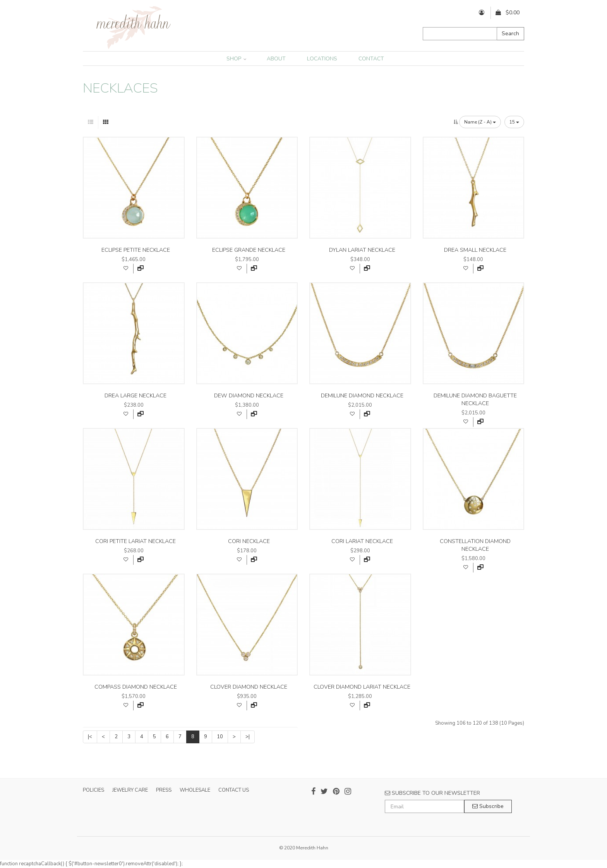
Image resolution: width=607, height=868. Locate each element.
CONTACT (371, 59)
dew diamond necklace (249, 396)
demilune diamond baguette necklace (475, 400)
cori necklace (249, 541)
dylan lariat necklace (362, 250)
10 (220, 737)
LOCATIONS (322, 59)
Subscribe (488, 806)
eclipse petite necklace (136, 250)
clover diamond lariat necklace (362, 687)
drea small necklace (475, 250)
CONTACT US (234, 790)
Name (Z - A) (480, 122)
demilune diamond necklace (362, 396)
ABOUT (276, 59)
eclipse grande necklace (249, 250)
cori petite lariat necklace (135, 541)
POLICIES (93, 790)
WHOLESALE (195, 790)
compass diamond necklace (136, 687)
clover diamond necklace (249, 687)
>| (248, 737)
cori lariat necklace (362, 541)
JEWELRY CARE (130, 790)
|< (90, 737)
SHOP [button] (237, 59)
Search (510, 34)
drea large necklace (135, 396)
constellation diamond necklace (475, 545)
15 (514, 122)
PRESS (164, 790)
